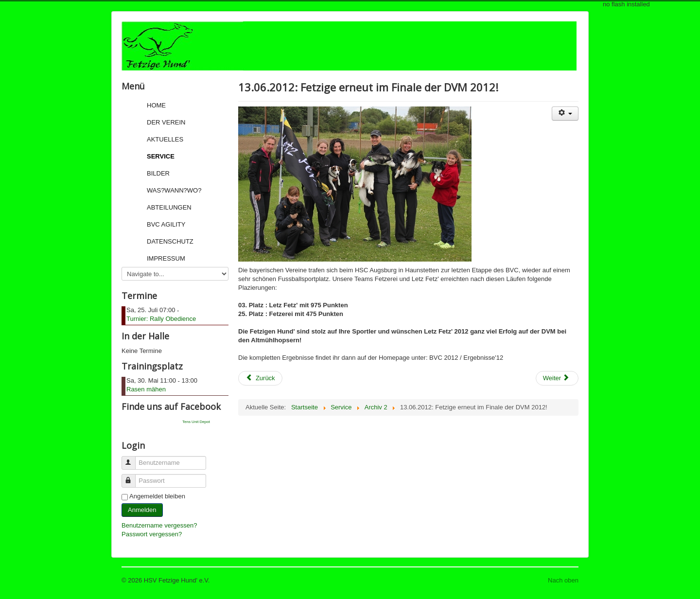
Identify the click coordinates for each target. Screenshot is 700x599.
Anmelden (142, 510)
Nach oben (563, 580)
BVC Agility (166, 224)
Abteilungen (169, 207)
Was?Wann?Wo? (174, 190)
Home (156, 105)
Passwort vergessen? (152, 534)
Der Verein (166, 122)
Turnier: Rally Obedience (161, 319)
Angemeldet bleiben (157, 496)
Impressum (166, 258)
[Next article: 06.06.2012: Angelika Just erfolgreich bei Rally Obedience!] (557, 378)
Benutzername (133, 459)
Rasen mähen (146, 389)
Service (161, 156)
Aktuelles (165, 139)
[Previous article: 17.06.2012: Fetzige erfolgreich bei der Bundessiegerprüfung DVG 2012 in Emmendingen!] (260, 378)
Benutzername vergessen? (159, 525)
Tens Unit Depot (196, 422)
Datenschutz (170, 241)
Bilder (158, 173)
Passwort (133, 477)
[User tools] (565, 114)
